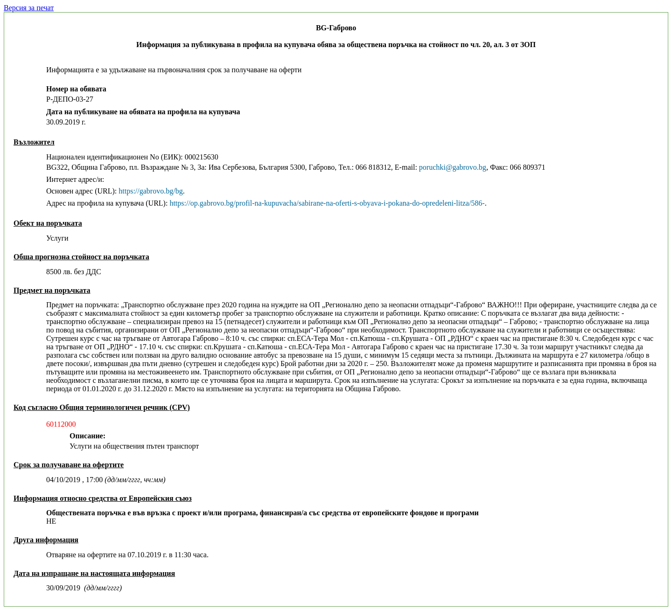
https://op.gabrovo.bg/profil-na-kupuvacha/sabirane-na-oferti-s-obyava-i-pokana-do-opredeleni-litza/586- (327, 203)
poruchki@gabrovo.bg (453, 167)
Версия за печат (29, 8)
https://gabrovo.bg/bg (150, 191)
